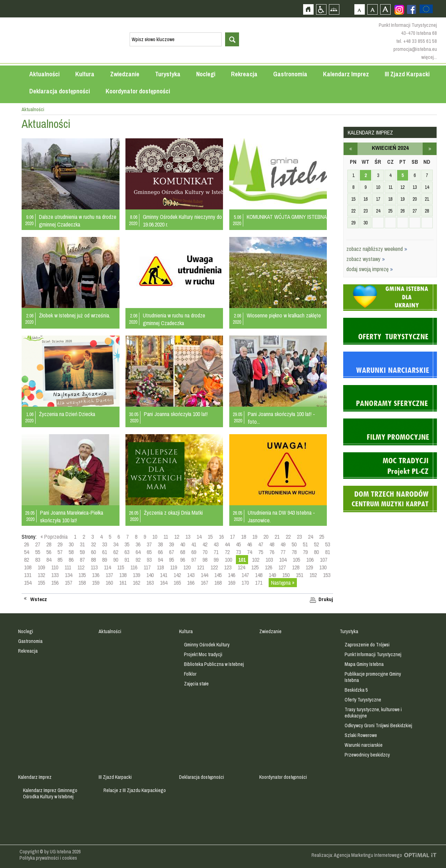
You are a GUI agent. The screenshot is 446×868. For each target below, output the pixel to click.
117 (147, 567)
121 (201, 567)
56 (49, 552)
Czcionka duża (385, 9)
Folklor (190, 674)
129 (309, 567)
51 (305, 544)
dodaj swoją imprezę (370, 269)
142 (177, 575)
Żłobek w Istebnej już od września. (75, 315)
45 (238, 544)
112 (81, 567)
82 (26, 560)
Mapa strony (334, 9)
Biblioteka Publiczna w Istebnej (214, 664)
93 (149, 560)
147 (245, 575)
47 (261, 544)
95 (171, 560)
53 (328, 544)
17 (232, 537)
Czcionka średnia (372, 9)
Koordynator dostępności (138, 91)
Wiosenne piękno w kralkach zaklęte (284, 315)
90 (116, 560)
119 (174, 567)
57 (60, 552)
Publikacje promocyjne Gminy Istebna (373, 677)
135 (82, 575)
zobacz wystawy (366, 259)
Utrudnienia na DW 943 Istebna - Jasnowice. (281, 516)
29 (60, 544)
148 (259, 575)
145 (218, 575)
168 (218, 583)
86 (71, 560)
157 (68, 583)
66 (160, 552)
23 (299, 537)
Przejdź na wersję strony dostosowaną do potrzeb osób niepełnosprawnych (321, 9)
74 (249, 552)
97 (194, 560)
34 (116, 544)
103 (269, 560)
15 (210, 537)
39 (171, 544)
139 (136, 575)
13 (188, 537)
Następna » (283, 583)
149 (272, 575)
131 (28, 575)
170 (245, 583)
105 (296, 560)
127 (282, 567)
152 (313, 575)
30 (71, 544)
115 (121, 567)
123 (228, 567)
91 (127, 560)
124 (241, 567)
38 (160, 544)
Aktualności (44, 74)
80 (316, 552)
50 (294, 544)
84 (49, 560)
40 (183, 544)
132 (41, 575)
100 (228, 560)
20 (266, 537)
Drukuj (326, 599)
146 (232, 575)
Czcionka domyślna (359, 9)
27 (38, 544)
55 (38, 552)
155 (41, 583)
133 (55, 575)
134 (68, 575)
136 (96, 575)
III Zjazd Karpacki (407, 74)
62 (116, 552)
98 (205, 560)
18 (244, 537)
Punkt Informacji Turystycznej (373, 654)
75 (261, 552)
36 (138, 544)
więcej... (429, 57)
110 (55, 567)
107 (324, 560)
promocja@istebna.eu (415, 49)
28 (49, 544)
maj (430, 149)
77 (283, 552)
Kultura (85, 74)
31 (82, 544)
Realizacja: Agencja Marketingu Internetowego (357, 855)
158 (82, 583)
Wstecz (39, 599)
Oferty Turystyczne (363, 700)
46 (249, 544)
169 (232, 583)
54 (26, 552)
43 (216, 544)
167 (204, 583)
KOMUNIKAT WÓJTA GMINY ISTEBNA (287, 217)
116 (134, 567)
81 (328, 552)
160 (109, 583)
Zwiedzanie (125, 74)
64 (138, 552)
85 (60, 560)
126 (268, 567)
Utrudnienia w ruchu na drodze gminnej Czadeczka (174, 319)
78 (294, 552)
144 (204, 575)
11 (166, 537)
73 (238, 552)
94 (160, 560)
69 (194, 552)
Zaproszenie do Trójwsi (367, 645)
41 (194, 544)
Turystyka (168, 74)
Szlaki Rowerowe (361, 735)
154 (28, 583)
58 (71, 552)
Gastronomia (290, 74)
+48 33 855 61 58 (420, 41)
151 (299, 575)
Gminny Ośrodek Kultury (207, 645)
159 (96, 583)
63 (127, 552)
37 (149, 544)
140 (150, 575)
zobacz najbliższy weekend (377, 249)
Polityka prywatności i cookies (48, 858)
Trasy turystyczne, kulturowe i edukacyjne (373, 713)
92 (138, 560)
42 (205, 544)
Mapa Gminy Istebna (364, 664)
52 (316, 544)
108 (28, 567)
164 (164, 583)
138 (123, 575)
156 (55, 583)
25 (322, 537)
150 (286, 575)
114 (107, 567)
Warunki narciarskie (364, 745)
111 (68, 567)
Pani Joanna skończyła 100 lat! (176, 414)
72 (227, 552)
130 (323, 567)
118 (160, 567)
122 (214, 567)
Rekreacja (244, 74)
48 (272, 544)
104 (283, 560)
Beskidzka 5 (356, 690)
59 (82, 552)
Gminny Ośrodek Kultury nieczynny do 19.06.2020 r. (182, 221)
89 (105, 560)
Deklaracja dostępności (60, 91)
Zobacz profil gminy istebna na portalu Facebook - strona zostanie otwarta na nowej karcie (412, 9)
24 (310, 537)
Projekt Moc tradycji (203, 654)
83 (38, 560)
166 (191, 583)
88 (93, 560)
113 (94, 567)
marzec (351, 149)
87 (82, 560)
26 (26, 544)
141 (164, 575)
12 (177, 537)
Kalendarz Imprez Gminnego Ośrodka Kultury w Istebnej (50, 793)
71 (216, 552)
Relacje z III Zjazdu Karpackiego (135, 790)
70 (205, 552)
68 (183, 552)
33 (105, 544)
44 (227, 544)
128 (296, 567)
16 (221, 537)
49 (283, 544)
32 (93, 544)
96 (183, 560)
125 (255, 567)
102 (256, 560)
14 (199, 537)
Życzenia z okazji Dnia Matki (173, 513)
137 (109, 575)
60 (93, 552)
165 (177, 583)
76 (272, 552)
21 (277, 537)
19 (255, 537)
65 (149, 552)
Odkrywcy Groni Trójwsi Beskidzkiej (378, 725)
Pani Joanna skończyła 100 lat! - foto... (281, 418)
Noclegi (206, 74)
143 (191, 575)
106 (310, 560)
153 (327, 575)
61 (105, 552)
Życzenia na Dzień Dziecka (67, 414)
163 (150, 583)
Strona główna (308, 9)
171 (259, 583)
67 (171, 552)
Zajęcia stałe (196, 684)
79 (305, 552)
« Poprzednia (54, 537)
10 (155, 537)
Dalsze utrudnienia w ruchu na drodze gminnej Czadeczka (78, 221)
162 (136, 583)
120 (187, 567)
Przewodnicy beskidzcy (367, 755)
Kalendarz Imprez (346, 74)
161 (123, 583)
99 (216, 560)
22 (288, 537)
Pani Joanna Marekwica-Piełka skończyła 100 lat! (72, 516)
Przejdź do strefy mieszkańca (6, 132)
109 (41, 567)
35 (127, 544)
